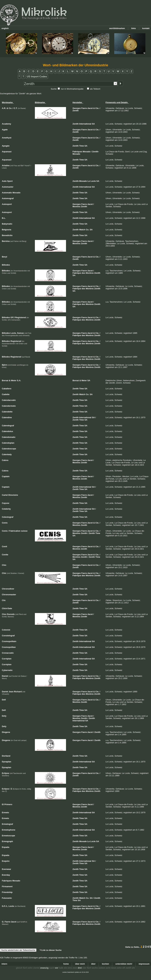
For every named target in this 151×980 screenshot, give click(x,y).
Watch (82, 230)
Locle (93, 181)
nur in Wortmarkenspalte (72, 89)
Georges (77, 108)
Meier (84, 380)
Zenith (76, 111)
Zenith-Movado (80, 181)
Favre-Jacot (87, 108)
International (85, 124)
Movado (87, 152)
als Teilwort (95, 89)
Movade (83, 841)
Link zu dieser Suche (50, 950)
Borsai (76, 380)
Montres (77, 207)
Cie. (97, 108)
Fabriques (77, 152)
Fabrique (77, 273)
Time (82, 146)
